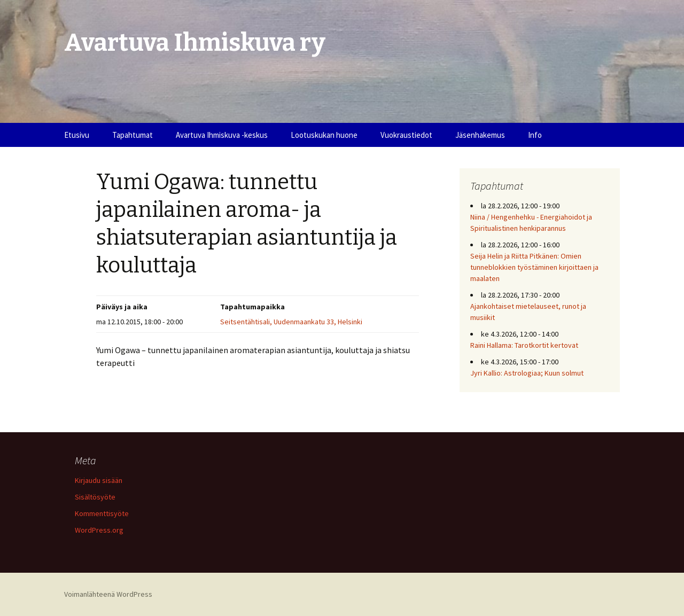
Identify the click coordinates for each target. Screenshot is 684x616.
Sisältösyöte (95, 497)
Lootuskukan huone (324, 135)
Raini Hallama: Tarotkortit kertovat (524, 345)
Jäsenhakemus (480, 135)
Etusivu (77, 135)
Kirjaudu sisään (99, 480)
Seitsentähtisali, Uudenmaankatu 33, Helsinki (291, 322)
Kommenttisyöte (102, 513)
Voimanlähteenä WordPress (108, 594)
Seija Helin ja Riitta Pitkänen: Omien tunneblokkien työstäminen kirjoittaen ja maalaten (534, 267)
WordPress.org (99, 530)
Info (535, 135)
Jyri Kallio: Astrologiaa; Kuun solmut (527, 373)
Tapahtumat (133, 135)
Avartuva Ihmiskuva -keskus (222, 135)
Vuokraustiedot (406, 135)
